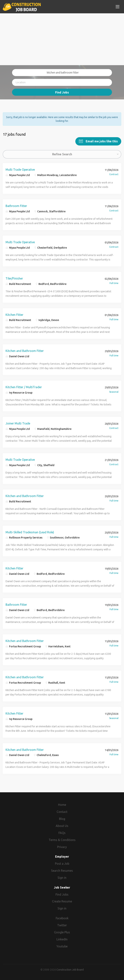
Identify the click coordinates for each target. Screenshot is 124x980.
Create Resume (62, 901)
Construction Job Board (70, 970)
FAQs (62, 833)
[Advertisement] (62, 39)
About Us (62, 826)
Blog (62, 819)
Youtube (62, 946)
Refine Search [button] (62, 154)
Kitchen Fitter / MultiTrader (24, 387)
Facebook (62, 918)
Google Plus (62, 932)
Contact (62, 812)
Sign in (62, 877)
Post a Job (62, 864)
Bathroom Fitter (16, 206)
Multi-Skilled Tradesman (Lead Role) (30, 532)
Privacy (62, 847)
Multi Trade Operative (20, 170)
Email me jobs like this (101, 141)
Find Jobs (62, 92)
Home (62, 805)
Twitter (62, 925)
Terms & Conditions (62, 840)
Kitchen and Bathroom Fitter (25, 351)
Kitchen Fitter (14, 315)
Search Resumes (62, 871)
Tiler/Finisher (14, 278)
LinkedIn (62, 939)
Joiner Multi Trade (18, 423)
